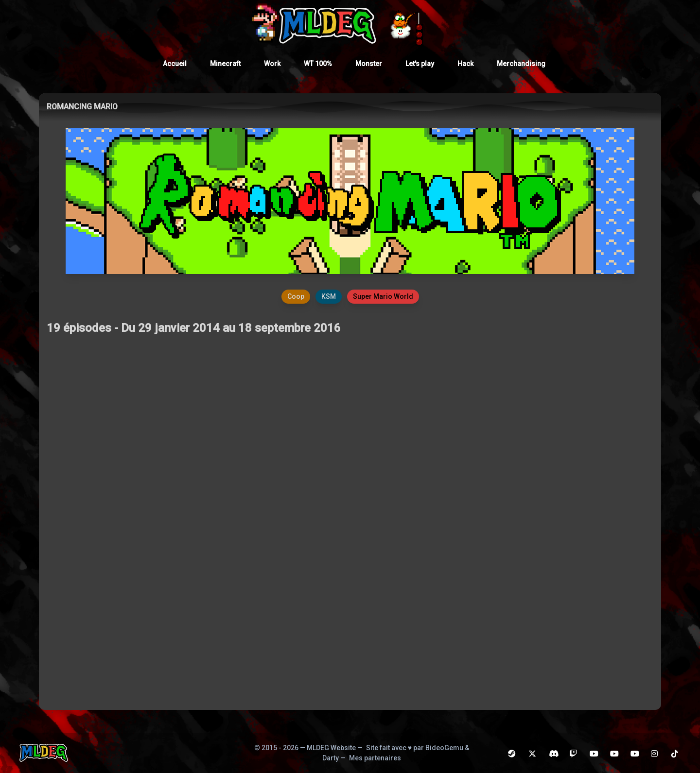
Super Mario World (383, 296)
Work (272, 64)
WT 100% (318, 64)
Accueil (175, 64)
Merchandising (521, 64)
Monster (369, 64)
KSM (329, 296)
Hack (465, 64)
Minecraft (225, 64)
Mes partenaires (375, 758)
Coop (296, 296)
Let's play (420, 64)
